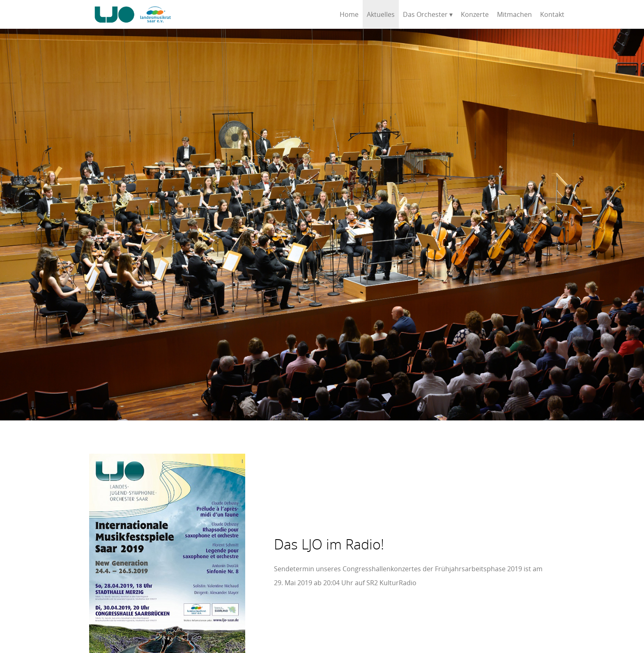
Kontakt (552, 14)
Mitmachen (514, 14)
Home (349, 14)
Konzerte (475, 14)
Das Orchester (425, 14)
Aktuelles (381, 14)
